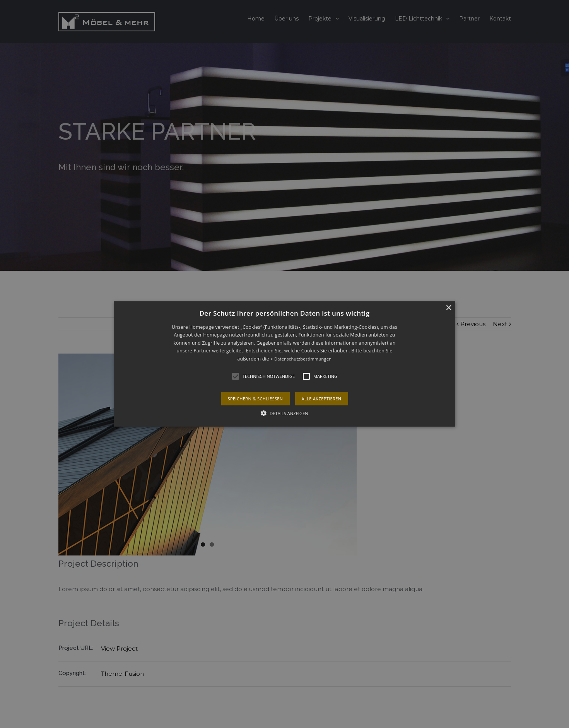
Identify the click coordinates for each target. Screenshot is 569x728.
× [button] (449, 308)
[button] (284, 364)
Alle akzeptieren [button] (322, 399)
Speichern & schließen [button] (255, 399)
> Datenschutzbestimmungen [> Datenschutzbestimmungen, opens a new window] (301, 359)
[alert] (284, 364)
